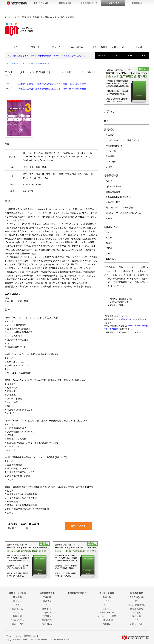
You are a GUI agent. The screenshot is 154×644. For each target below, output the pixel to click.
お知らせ (137, 620)
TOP (15, 47)
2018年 (109, 253)
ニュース (56, 47)
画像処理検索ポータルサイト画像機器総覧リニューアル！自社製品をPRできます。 (49, 56)
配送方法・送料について (120, 305)
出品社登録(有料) (136, 605)
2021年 (109, 238)
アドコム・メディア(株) (17, 3)
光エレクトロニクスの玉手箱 (119, 208)
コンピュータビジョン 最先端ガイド (36, 63)
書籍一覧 (35, 47)
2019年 (109, 248)
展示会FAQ (17, 624)
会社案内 (37, 636)
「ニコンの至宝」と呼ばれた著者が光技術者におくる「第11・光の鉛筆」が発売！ (49, 84)
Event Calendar (77, 47)
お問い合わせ (119, 47)
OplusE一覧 (110, 227)
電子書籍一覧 (111, 175)
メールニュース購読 (98, 47)
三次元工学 (111, 151)
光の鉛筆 (110, 156)
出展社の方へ (17, 620)
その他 (109, 167)
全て (106, 121)
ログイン (115, 56)
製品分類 (137, 616)
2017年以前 (111, 259)
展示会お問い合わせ (89, 3)
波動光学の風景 (113, 202)
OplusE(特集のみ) (114, 186)
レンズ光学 (111, 162)
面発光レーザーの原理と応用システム (123, 213)
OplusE (139, 47)
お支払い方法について (119, 302)
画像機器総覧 (137, 3)
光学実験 (110, 135)
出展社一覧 (17, 609)
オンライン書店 (113, 3)
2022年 (109, 232)
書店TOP (102, 56)
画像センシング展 (41, 3)
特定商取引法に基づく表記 (121, 299)
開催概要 (17, 597)
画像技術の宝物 (113, 192)
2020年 (109, 243)
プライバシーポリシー (14, 636)
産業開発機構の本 (114, 146)
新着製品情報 (137, 609)
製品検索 (137, 612)
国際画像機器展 (65, 3)
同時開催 (17, 616)
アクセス (17, 612)
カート (143, 56)
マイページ (129, 56)
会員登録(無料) (136, 597)
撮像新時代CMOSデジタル (118, 197)
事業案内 (28, 636)
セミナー (17, 605)
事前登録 (17, 601)
